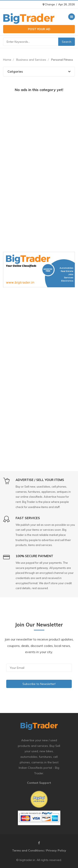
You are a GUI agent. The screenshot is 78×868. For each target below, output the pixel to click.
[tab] (39, 72)
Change (49, 4)
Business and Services (31, 60)
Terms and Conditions (28, 850)
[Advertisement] (39, 136)
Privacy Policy (56, 850)
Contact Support (39, 783)
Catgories (39, 72)
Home (7, 60)
